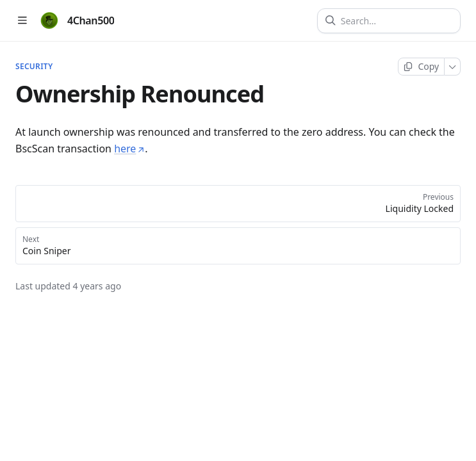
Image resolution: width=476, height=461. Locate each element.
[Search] (394, 21)
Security (34, 67)
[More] (453, 67)
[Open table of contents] (22, 21)
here (129, 149)
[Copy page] (421, 67)
